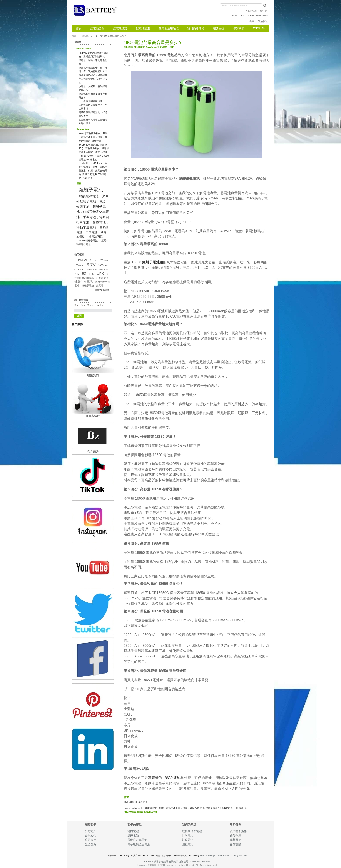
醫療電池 (188, 840)
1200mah (103, 260)
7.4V (77, 274)
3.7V (91, 265)
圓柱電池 (188, 844)
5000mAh (92, 269)
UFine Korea (223, 855)
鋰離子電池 (91, 190)
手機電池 (91, 232)
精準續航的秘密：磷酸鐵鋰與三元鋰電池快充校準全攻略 (93, 79)
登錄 (251, 21)
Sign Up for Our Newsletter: (89, 305)
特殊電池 (188, 835)
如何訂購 (236, 844)
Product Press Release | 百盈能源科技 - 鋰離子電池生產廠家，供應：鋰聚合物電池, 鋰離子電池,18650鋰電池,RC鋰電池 (93, 171)
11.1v (93, 260)
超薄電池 (133, 835)
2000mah (79, 265)
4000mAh (79, 269)
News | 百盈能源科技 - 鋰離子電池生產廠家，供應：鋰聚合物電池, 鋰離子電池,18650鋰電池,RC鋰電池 (189, 808)
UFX (100, 274)
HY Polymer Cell (239, 855)
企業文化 (90, 835)
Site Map (148, 861)
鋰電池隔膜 (96, 237)
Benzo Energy (208, 855)
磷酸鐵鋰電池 (89, 196)
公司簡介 (90, 831)
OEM (92, 274)
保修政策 (236, 835)
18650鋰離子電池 (88, 241)
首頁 (74, 36)
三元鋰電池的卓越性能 (90, 101)
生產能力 (90, 844)
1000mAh (83, 260)
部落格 (85, 36)
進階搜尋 (184, 861)
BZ (84, 274)
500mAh (103, 269)
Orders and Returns (200, 861)
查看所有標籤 (102, 290)
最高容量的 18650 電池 (163, 778)
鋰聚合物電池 (84, 282)
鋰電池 (100, 286)
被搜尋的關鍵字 (170, 861)
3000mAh (103, 265)
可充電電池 (102, 278)
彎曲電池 (133, 831)
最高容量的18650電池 (135, 802)
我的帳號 (263, 21)
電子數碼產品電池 (139, 844)
